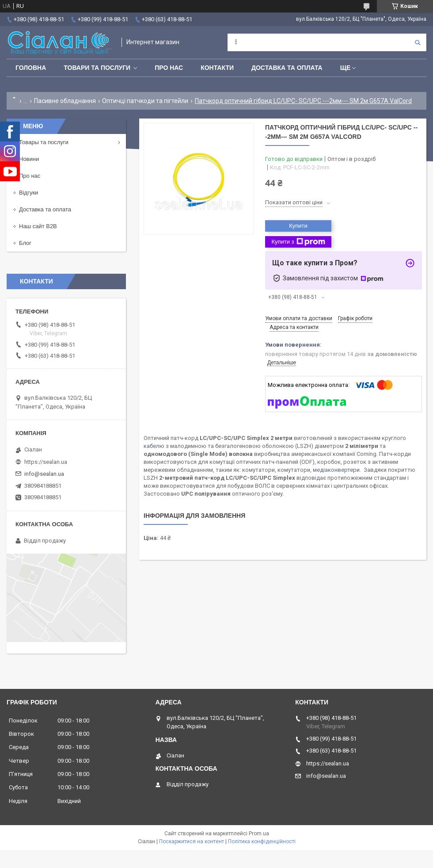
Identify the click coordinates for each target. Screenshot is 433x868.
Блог (25, 243)
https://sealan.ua (46, 462)
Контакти (217, 68)
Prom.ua (259, 834)
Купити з (298, 242)
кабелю (154, 446)
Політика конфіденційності (262, 841)
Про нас (169, 68)
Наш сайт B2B (38, 226)
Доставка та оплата (287, 68)
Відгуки (28, 193)
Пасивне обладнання (65, 101)
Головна (31, 68)
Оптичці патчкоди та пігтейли (145, 101)
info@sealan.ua (44, 474)
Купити (298, 226)
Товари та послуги (97, 68)
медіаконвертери (336, 470)
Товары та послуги (44, 142)
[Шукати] (418, 42)
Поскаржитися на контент (192, 841)
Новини (29, 159)
